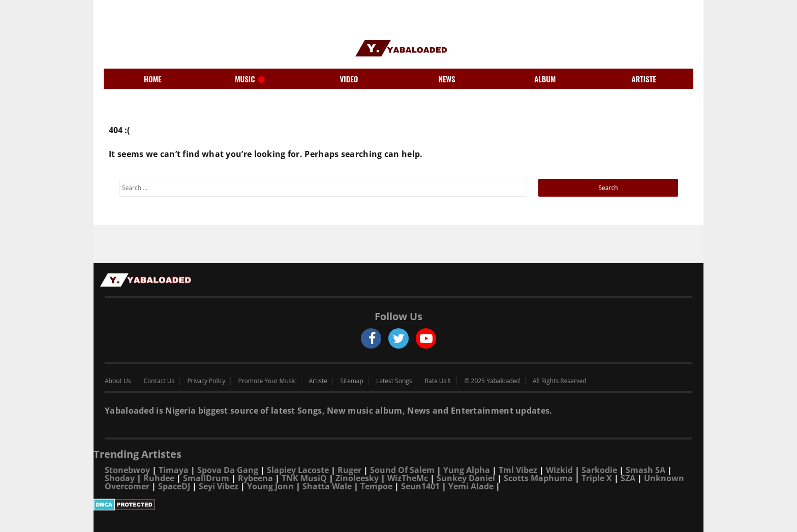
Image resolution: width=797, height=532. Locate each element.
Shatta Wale (327, 486)
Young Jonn (270, 486)
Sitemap (352, 381)
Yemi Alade (471, 486)
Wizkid (559, 470)
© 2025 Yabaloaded (492, 381)
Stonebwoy (127, 470)
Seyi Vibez (219, 486)
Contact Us (159, 381)
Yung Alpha (467, 470)
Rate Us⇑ (438, 381)
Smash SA (646, 470)
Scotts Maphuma (538, 478)
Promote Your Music (267, 381)
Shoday (120, 478)
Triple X (597, 478)
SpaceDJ (174, 486)
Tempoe (376, 486)
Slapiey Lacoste (298, 470)
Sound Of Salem (402, 470)
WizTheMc (408, 478)
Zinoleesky (357, 478)
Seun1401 (420, 486)
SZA (628, 478)
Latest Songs (394, 381)
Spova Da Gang (228, 470)
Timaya (174, 470)
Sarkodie (599, 470)
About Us (118, 381)
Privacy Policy (206, 381)
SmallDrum (206, 478)
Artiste (318, 381)
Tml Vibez (518, 470)
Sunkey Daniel (466, 478)
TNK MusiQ (304, 478)
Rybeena (255, 478)
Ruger (349, 470)
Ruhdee (159, 478)
